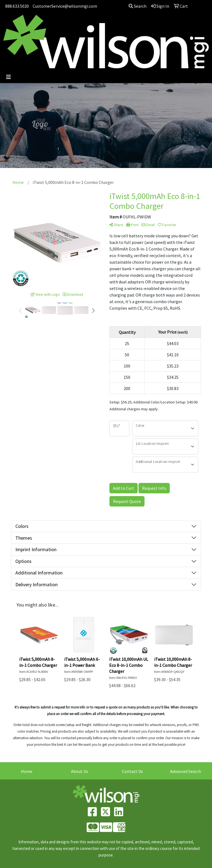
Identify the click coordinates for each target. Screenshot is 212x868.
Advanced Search (186, 771)
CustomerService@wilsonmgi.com (65, 6)
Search (138, 6)
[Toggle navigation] (9, 77)
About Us (80, 771)
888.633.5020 (17, 6)
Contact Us (132, 771)
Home (27, 771)
